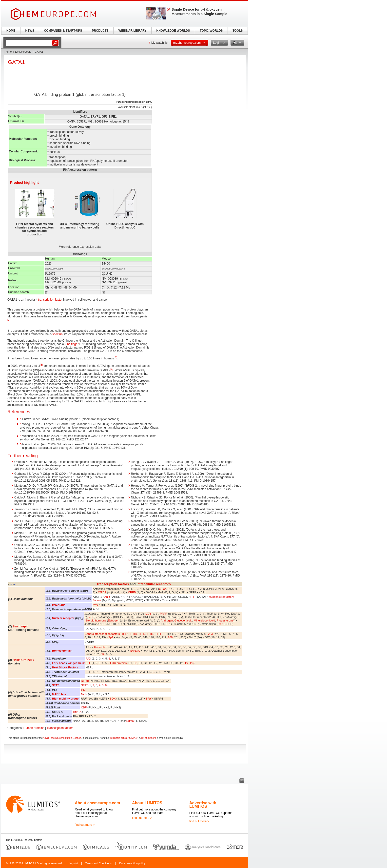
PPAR (164, 614)
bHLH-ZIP (58, 605)
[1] (9, 320)
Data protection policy (132, 863)
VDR (92, 617)
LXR (148, 614)
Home (8, 52)
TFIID (142, 634)
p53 (83, 690)
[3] (41, 365)
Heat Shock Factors (65, 667)
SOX (113, 699)
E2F (88, 663)
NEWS (30, 31)
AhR (107, 597)
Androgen (167, 620)
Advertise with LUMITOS (203, 805)
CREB (132, 592)
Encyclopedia (23, 52)
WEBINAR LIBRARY (133, 31)
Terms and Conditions (98, 863)
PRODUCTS (100, 31)
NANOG (135, 651)
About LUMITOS (147, 803)
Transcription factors (113, 584)
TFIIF (158, 634)
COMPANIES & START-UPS (63, 31)
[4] (112, 369)
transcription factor (50, 300)
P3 (192, 663)
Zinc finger (72, 344)
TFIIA (125, 634)
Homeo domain (62, 651)
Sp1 (111, 637)
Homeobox (101, 647)
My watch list (160, 43)
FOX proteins (118, 663)
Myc (95, 605)
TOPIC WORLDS (211, 31)
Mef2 (84, 694)
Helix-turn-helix (23, 660)
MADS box (59, 694)
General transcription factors (102, 634)
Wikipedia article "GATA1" (124, 738)
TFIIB (133, 634)
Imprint (74, 863)
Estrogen (114, 620)
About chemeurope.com (97, 803)
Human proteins (34, 728)
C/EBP (102, 592)
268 (170, 637)
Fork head (59, 663)
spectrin (58, 334)
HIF (193, 597)
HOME (11, 31)
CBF (84, 707)
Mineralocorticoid (204, 620)
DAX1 (221, 624)
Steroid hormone (96, 620)
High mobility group (65, 699)
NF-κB (85, 681)
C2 (135, 663)
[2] (116, 357)
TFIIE (150, 634)
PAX (88, 659)
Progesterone (225, 620)
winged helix (76, 663)
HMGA (77, 712)
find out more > (85, 825)
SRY (149, 699)
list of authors (148, 738)
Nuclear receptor (63, 618)
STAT (56, 685)
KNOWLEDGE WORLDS (173, 31)
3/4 (102, 654)
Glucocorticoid (183, 620)
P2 (187, 663)
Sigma (130, 721)
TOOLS (238, 31)
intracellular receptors (154, 584)
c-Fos (163, 589)
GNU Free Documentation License (62, 738)
